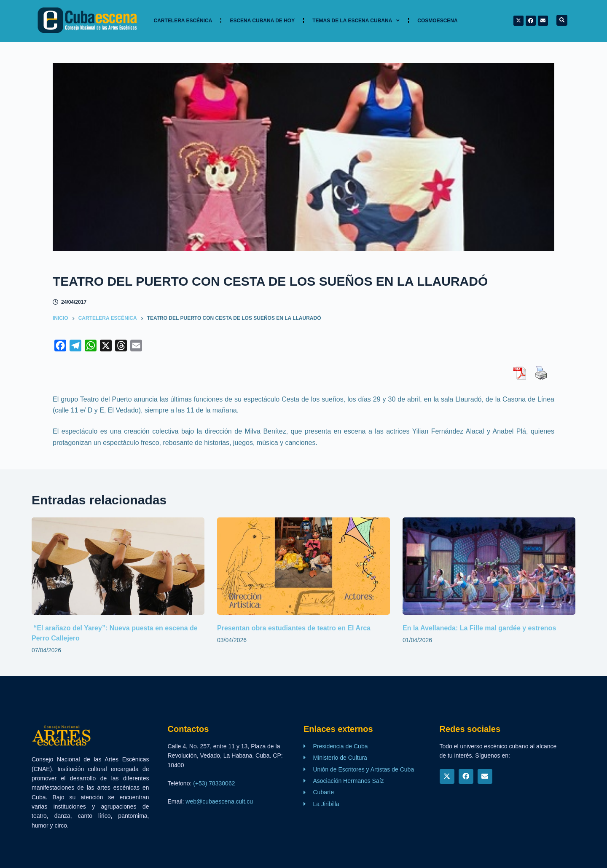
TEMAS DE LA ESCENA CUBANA (356, 21)
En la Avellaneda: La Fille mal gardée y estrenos (480, 628)
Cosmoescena (437, 21)
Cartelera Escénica (183, 21)
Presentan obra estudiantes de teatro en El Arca (294, 628)
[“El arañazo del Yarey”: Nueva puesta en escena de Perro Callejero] (118, 566)
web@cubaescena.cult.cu (219, 801)
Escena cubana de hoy (262, 21)
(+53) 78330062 (214, 783)
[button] (562, 20)
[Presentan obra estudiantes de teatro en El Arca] (303, 566)
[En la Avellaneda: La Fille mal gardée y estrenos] (489, 566)
